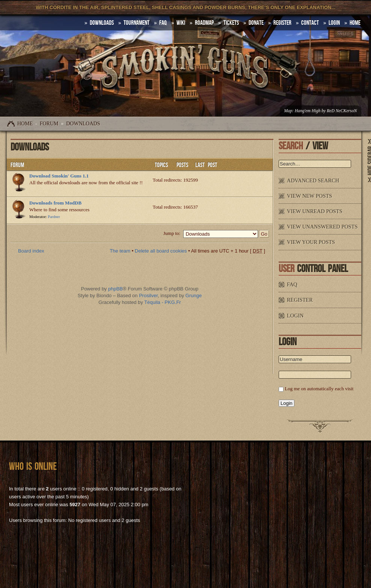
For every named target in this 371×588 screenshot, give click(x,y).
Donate (256, 23)
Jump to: (172, 233)
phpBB (115, 289)
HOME (355, 23)
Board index (31, 251)
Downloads (83, 124)
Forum (49, 124)
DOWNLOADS (102, 23)
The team (120, 251)
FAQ (163, 23)
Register (282, 23)
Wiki (181, 23)
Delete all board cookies (161, 251)
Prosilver (148, 296)
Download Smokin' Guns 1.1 (59, 176)
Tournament (136, 23)
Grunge (194, 296)
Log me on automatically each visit (319, 389)
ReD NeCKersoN (342, 111)
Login (334, 23)
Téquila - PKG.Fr (163, 302)
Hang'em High (308, 111)
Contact (310, 23)
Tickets (231, 23)
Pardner (54, 217)
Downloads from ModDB (55, 203)
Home (25, 124)
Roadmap (204, 23)
